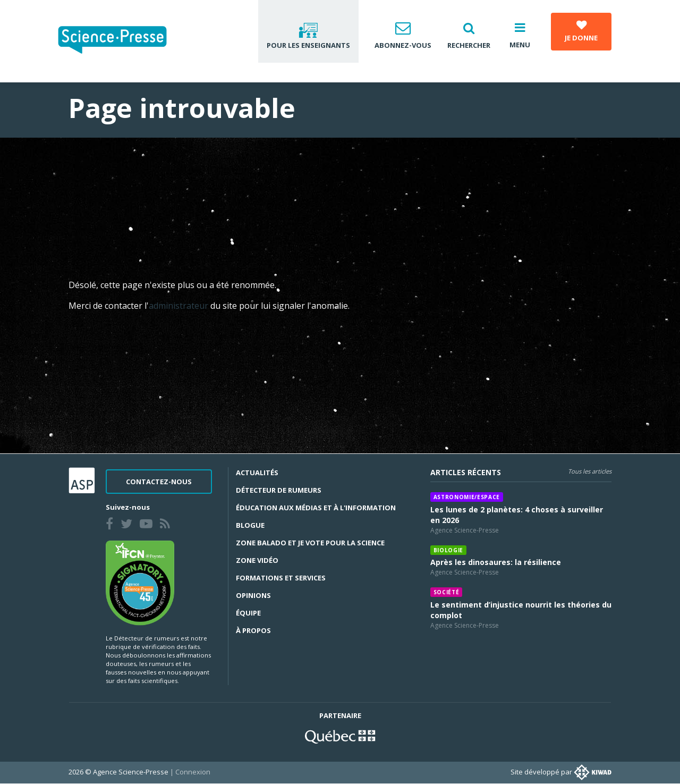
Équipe (248, 613)
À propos (253, 630)
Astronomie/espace (467, 497)
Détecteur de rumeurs (279, 490)
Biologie (448, 550)
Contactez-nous (159, 482)
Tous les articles (590, 471)
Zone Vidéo (257, 560)
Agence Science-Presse (465, 530)
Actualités (257, 473)
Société (447, 592)
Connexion (193, 772)
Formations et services (281, 578)
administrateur (180, 306)
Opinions (253, 595)
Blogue (250, 525)
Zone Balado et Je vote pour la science (310, 543)
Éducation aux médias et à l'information (316, 508)
